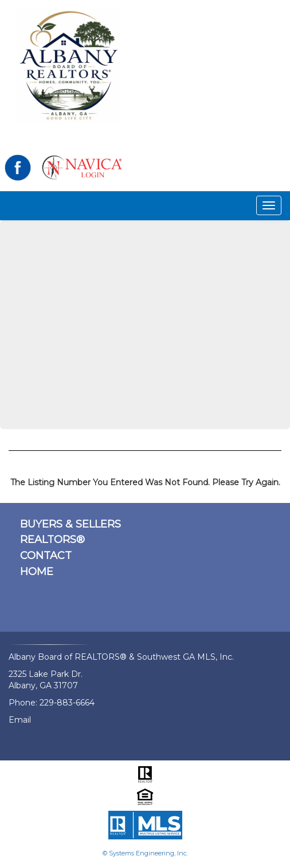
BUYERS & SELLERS (70, 524)
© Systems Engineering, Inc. (145, 853)
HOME (37, 572)
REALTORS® (52, 540)
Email (20, 720)
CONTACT (46, 556)
